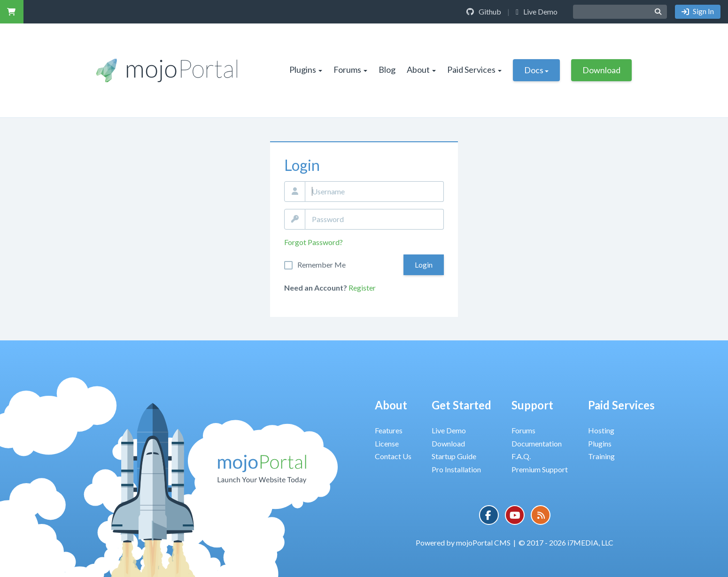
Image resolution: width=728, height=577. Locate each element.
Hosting (601, 430)
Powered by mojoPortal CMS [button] (463, 542)
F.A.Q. (521, 456)
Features (389, 430)
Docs (536, 70)
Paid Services (474, 69)
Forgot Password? (314, 242)
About (421, 69)
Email (295, 192)
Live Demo (537, 12)
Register (362, 288)
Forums (350, 69)
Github (484, 12)
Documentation (537, 443)
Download (601, 70)
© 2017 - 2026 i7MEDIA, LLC (566, 542)
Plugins (306, 69)
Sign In (703, 11)
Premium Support (540, 469)
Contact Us (393, 456)
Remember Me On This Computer (321, 265)
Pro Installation (456, 469)
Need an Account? (316, 288)
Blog (387, 69)
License (387, 443)
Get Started (461, 405)
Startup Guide (454, 456)
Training (601, 456)
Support (532, 405)
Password (295, 219)
